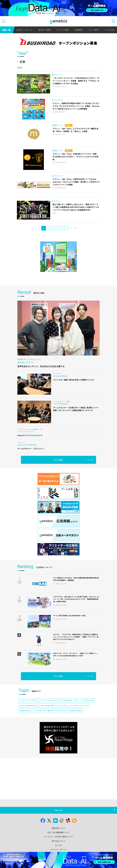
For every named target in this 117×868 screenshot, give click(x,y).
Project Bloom (25, 711)
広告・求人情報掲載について (59, 832)
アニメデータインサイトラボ (50, 700)
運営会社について (58, 828)
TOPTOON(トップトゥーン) (72, 700)
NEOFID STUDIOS (76, 711)
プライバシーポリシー (58, 850)
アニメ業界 (93, 30)
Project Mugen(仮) (47, 705)
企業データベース (24, 30)
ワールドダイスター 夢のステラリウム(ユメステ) (50, 711)
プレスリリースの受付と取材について (58, 837)
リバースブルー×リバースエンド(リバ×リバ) (73, 705)
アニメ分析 (109, 30)
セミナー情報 (62, 30)
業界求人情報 (44, 30)
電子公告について (58, 841)
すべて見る (58, 460)
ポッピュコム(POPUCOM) (29, 705)
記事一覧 (6, 30)
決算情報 (78, 30)
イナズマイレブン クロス (28, 700)
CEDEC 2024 (89, 700)
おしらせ (58, 845)
